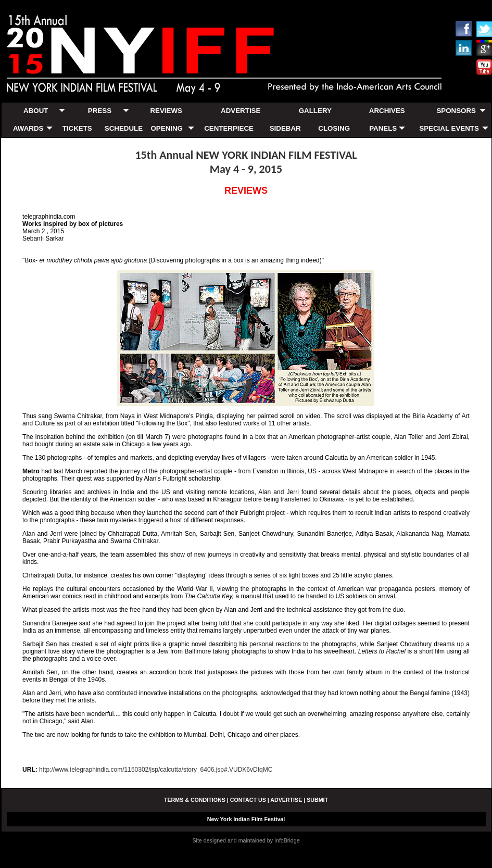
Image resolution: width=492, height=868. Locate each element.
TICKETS (77, 128)
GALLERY (315, 111)
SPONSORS (456, 111)
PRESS (100, 111)
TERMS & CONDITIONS (195, 800)
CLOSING (334, 128)
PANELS (383, 128)
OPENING (166, 128)
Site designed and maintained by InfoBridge (246, 840)
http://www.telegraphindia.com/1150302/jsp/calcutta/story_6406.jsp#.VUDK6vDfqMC (156, 770)
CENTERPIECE (229, 128)
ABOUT (36, 111)
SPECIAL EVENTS (449, 128)
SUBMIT (317, 800)
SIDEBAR (285, 128)
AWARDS (28, 128)
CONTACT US (248, 800)
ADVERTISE (241, 111)
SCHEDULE (124, 128)
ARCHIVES (387, 111)
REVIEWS (166, 111)
